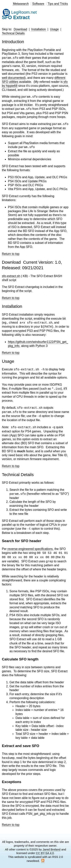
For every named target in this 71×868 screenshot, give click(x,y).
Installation (39, 29)
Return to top (11, 254)
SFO (5, 82)
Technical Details (13, 33)
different (60, 78)
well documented (13, 78)
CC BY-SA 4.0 (45, 853)
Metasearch (21, 4)
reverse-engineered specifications (30, 549)
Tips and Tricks (58, 4)
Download (20, 29)
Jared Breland (52, 849)
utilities (14, 82)
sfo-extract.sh (11, 276)
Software (38, 4)
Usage (54, 29)
